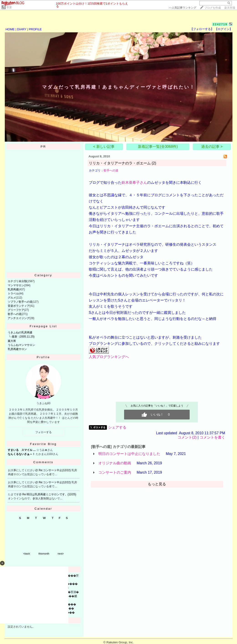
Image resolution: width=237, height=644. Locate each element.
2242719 (220, 24)
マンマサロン (16, 285)
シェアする (117, 427)
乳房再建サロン (17, 349)
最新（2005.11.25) (23, 337)
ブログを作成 (213, 8)
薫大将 (12, 341)
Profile (43, 357)
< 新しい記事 (104, 147)
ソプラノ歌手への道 (20, 302)
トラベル (13, 294)
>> (182, 8)
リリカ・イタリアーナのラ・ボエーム (120, 163)
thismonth (44, 554)
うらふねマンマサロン (21, 345)
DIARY (22, 29)
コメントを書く (212, 437)
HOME (10, 29)
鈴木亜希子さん (134, 183)
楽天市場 (230, 8)
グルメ (12, 298)
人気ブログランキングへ (109, 357)
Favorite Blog (43, 444)
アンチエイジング (19, 318)
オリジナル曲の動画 (115, 463)
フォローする (43, 432)
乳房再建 (13, 289)
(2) (154, 163)
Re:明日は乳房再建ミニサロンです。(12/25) (49, 494)
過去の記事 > (212, 147)
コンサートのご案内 (115, 472)
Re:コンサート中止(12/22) (55, 470)
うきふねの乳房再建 (20, 332)
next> (61, 554)
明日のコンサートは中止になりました (129, 454)
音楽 (9, 7)
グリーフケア (16, 310)
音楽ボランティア (19, 306)
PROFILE (35, 29)
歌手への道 (15, 314)
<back (27, 554)
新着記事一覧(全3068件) (158, 147)
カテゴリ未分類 (17, 281)
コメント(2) (187, 437)
